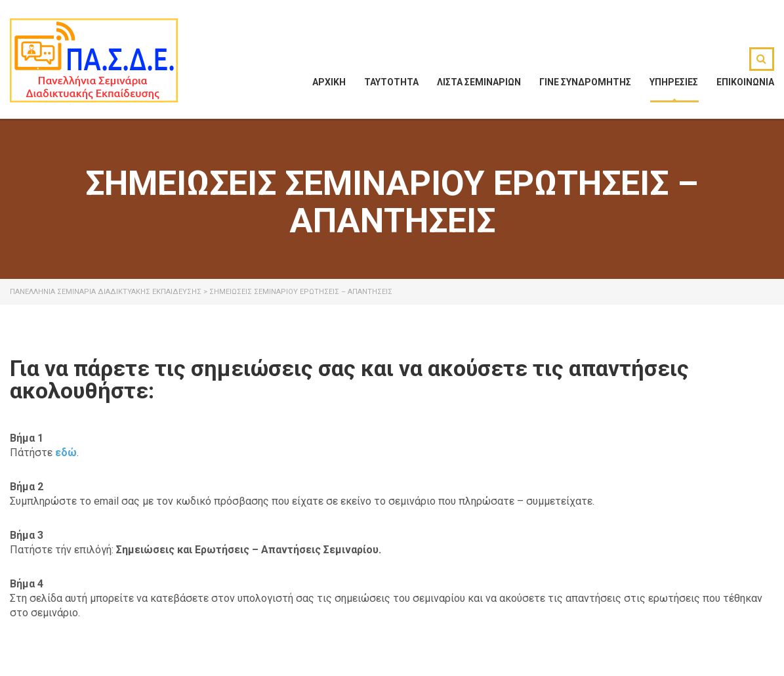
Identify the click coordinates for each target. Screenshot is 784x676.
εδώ (66, 453)
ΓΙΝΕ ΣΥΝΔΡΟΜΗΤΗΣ (585, 82)
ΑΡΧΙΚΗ (329, 82)
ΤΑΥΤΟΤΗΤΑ (391, 82)
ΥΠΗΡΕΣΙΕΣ (674, 82)
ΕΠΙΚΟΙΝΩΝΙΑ (745, 82)
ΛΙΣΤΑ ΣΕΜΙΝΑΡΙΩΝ (479, 82)
